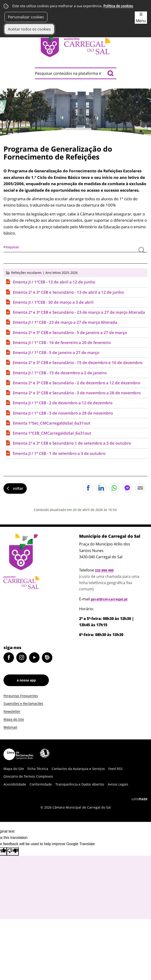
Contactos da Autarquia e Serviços (78, 769)
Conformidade (41, 784)
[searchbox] (76, 73)
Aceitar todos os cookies (29, 29)
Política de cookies (118, 6)
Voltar (18, 488)
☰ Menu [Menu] (141, 17)
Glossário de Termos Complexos (28, 776)
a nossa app (26, 680)
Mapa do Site (14, 719)
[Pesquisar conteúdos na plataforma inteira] (111, 73)
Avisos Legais (118, 784)
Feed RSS (116, 769)
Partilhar (88, 488)
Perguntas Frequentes (21, 696)
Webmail (10, 727)
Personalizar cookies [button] (26, 17)
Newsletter (12, 711)
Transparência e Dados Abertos (80, 784)
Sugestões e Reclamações (23, 703)
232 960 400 (104, 570)
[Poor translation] (13, 851)
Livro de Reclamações (18, 754)
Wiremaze (139, 799)
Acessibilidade (45, 753)
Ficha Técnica (38, 769)
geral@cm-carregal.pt (109, 599)
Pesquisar (11, 247)
